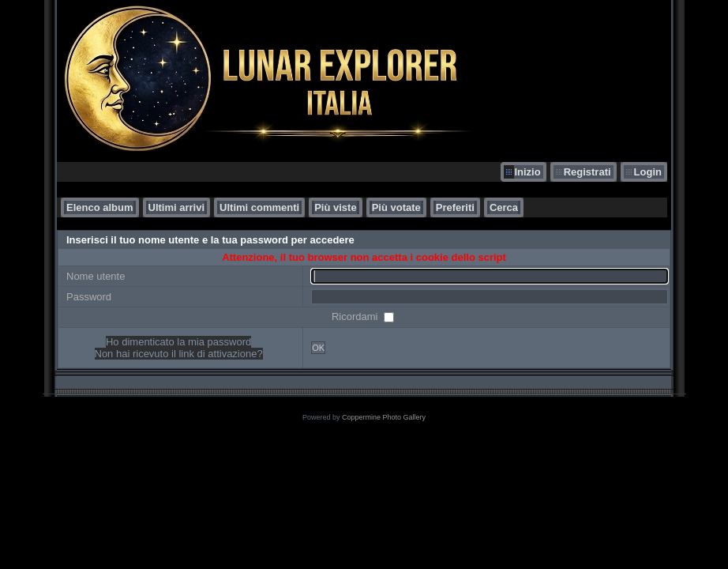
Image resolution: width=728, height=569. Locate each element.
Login (648, 172)
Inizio (527, 172)
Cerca (504, 207)
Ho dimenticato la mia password (178, 342)
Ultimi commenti (259, 207)
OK (318, 348)
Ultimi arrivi (177, 207)
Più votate (396, 207)
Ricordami (356, 317)
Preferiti (455, 207)
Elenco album (100, 207)
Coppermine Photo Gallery (384, 417)
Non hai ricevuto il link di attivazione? (179, 354)
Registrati (587, 172)
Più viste (335, 207)
